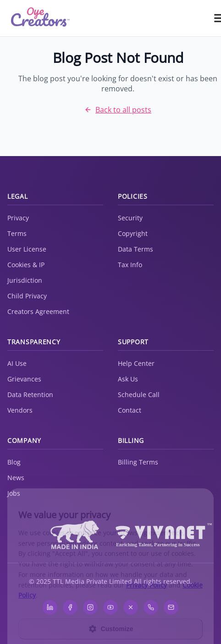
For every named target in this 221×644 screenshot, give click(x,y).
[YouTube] (110, 607)
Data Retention (30, 395)
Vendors (20, 410)
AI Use (17, 363)
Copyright (133, 233)
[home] (40, 18)
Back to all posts (118, 110)
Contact (130, 410)
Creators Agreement (38, 311)
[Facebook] (70, 607)
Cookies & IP (26, 265)
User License (27, 249)
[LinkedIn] (50, 607)
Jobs (14, 493)
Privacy (18, 218)
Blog (14, 462)
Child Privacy (27, 296)
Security (130, 218)
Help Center (136, 363)
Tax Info (130, 265)
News (16, 478)
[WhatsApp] (151, 607)
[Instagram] (90, 607)
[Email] (171, 607)
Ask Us (128, 379)
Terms (17, 233)
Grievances (24, 379)
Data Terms (135, 249)
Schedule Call (139, 395)
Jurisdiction (25, 280)
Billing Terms (138, 462)
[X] (131, 607)
